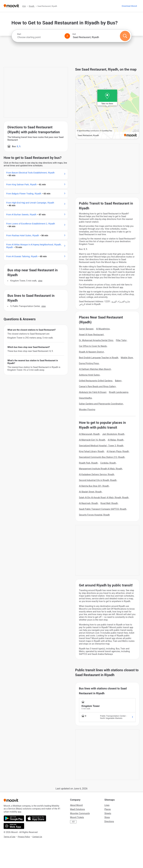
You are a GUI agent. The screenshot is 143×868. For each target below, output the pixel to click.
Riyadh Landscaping (119, 392)
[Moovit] (11, 6)
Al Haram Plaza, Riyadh (118, 451)
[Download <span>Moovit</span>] (129, 6)
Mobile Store (127, 358)
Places (108, 809)
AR (73, 822)
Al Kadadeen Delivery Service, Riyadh (97, 474)
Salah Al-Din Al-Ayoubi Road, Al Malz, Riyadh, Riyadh (104, 497)
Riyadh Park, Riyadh (88, 463)
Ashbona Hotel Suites (89, 375)
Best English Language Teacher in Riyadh (99, 358)
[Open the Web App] (14, 826)
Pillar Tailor (121, 340)
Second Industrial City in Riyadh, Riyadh (98, 480)
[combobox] (39, 37)
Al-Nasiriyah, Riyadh (89, 503)
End (74, 34)
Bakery (118, 381)
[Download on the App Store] (36, 818)
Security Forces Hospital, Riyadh (94, 515)
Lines (107, 805)
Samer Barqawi (86, 329)
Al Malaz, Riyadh (116, 440)
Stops (107, 817)
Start (19, 34)
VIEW (40, 281)
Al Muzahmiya (103, 329)
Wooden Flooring (87, 409)
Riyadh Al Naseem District (91, 352)
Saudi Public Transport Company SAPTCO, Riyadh (103, 509)
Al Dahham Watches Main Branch (95, 369)
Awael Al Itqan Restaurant (91, 335)
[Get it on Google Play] (14, 818)
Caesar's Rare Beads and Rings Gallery (97, 386)
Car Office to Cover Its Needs (93, 346)
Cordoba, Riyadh (108, 463)
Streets (108, 813)
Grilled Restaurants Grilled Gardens (96, 381)
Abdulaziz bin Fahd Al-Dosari (93, 392)
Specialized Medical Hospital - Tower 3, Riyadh (101, 446)
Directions (109, 821)
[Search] (125, 36)
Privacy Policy (24, 837)
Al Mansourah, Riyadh (89, 434)
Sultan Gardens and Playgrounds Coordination (101, 404)
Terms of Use (9, 837)
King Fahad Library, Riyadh (92, 451)
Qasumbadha (85, 398)
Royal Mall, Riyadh (109, 503)
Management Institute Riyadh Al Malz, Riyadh (101, 469)
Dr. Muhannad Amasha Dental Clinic (96, 340)
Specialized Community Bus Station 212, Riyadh (102, 457)
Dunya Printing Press (89, 363)
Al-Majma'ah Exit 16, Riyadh (92, 440)
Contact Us (37, 837)
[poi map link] (107, 107)
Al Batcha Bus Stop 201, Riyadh (94, 486)
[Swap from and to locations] (67, 36)
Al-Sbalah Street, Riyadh (90, 492)
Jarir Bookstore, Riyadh (113, 434)
